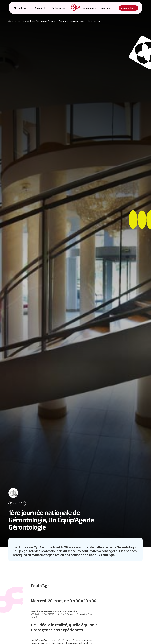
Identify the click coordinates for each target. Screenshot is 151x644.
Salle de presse (60, 8)
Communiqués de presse (72, 21)
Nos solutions (21, 8)
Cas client (40, 8)
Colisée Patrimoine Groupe (41, 21)
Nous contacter (128, 8)
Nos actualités (90, 8)
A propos (106, 8)
